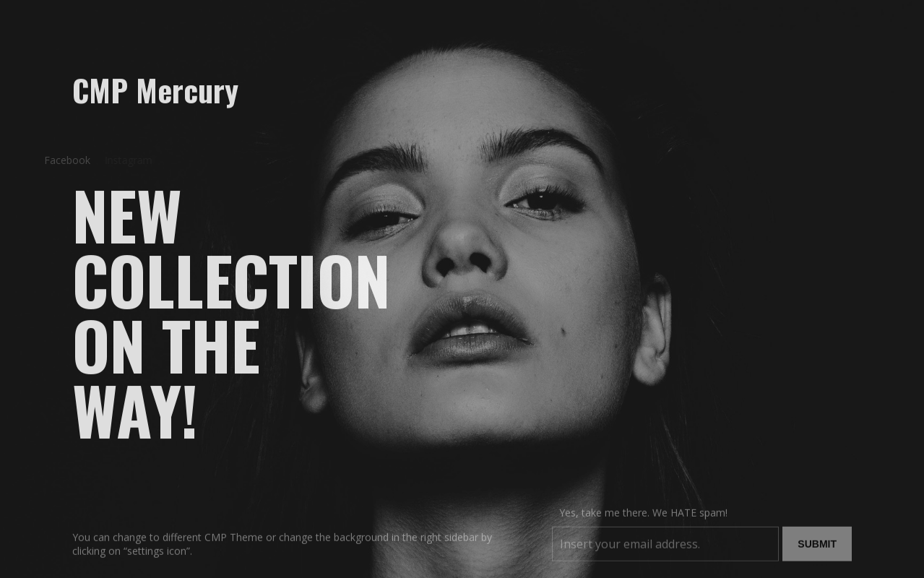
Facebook (63, 160)
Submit (817, 549)
